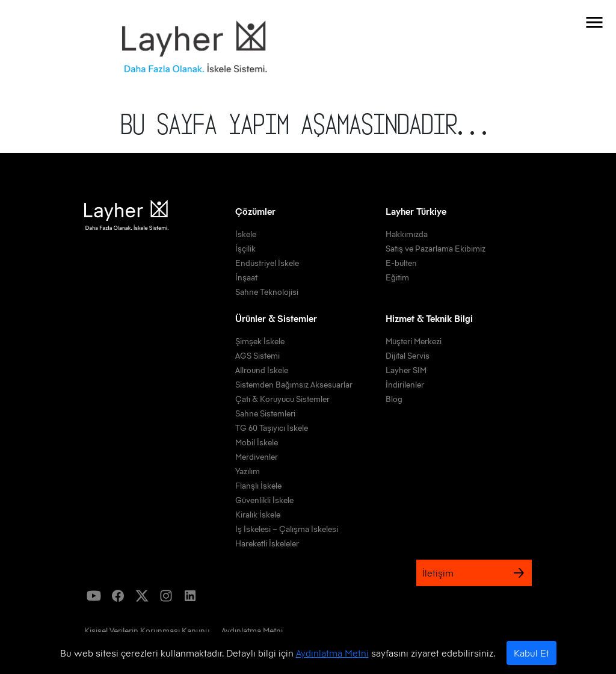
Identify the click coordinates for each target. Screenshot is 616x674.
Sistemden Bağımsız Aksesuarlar (294, 385)
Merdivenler (257, 457)
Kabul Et (531, 653)
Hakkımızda (407, 234)
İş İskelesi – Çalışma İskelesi (287, 529)
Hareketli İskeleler (267, 543)
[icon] (94, 596)
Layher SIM (406, 370)
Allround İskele (262, 370)
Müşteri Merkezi (414, 341)
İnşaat (246, 277)
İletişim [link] (474, 573)
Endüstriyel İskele (267, 263)
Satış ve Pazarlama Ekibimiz (436, 249)
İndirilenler (405, 385)
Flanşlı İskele (258, 486)
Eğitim (397, 277)
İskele (246, 234)
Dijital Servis (408, 356)
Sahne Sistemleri (265, 413)
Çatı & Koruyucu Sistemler (282, 399)
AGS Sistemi (257, 356)
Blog (394, 399)
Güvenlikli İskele (264, 500)
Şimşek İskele (260, 341)
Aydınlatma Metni (332, 653)
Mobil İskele (257, 442)
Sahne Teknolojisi (267, 292)
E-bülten (401, 263)
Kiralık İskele (258, 515)
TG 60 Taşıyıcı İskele (272, 428)
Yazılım (248, 471)
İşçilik (245, 249)
